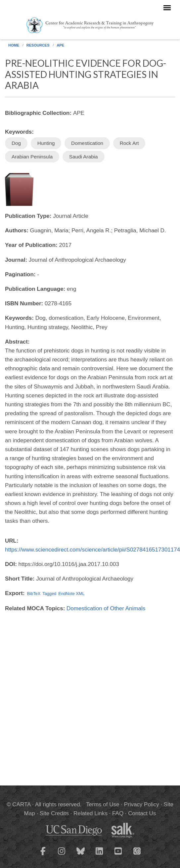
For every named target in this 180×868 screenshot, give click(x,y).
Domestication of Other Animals (106, 608)
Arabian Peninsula (32, 157)
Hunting (46, 143)
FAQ (118, 813)
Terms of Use (103, 804)
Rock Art (129, 143)
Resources (38, 45)
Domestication (87, 143)
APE (60, 45)
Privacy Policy (142, 804)
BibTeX (34, 594)
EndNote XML (71, 594)
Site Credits (54, 813)
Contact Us (142, 813)
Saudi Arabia (84, 157)
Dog (16, 143)
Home (14, 45)
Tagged (49, 594)
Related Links (90, 813)
